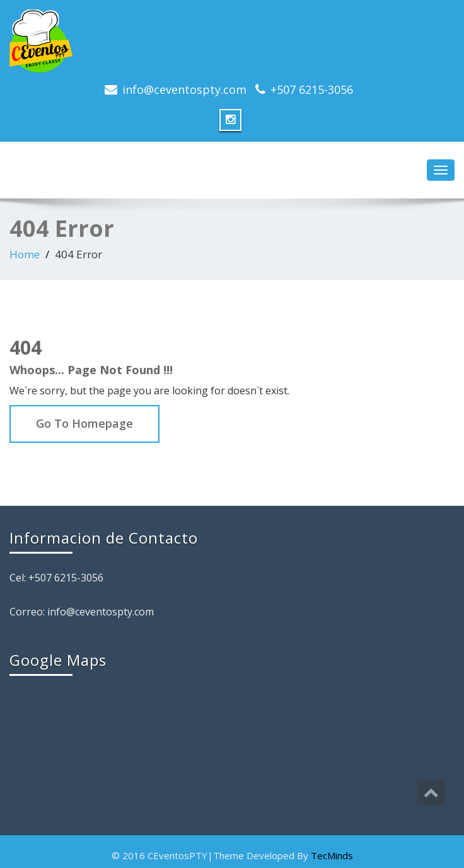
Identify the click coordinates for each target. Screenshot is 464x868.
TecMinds (332, 855)
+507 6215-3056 (312, 89)
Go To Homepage (84, 423)
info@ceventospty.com (184, 89)
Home (25, 254)
